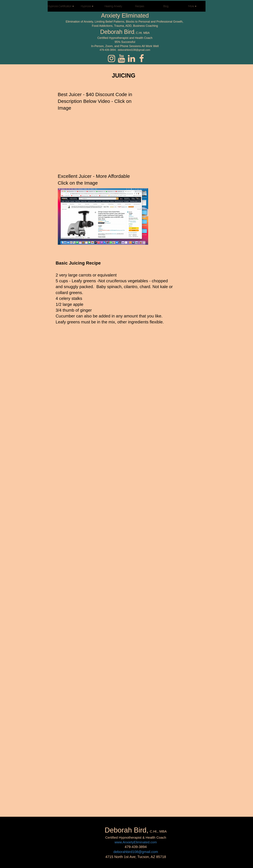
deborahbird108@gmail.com (136, 852)
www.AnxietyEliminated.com (136, 842)
